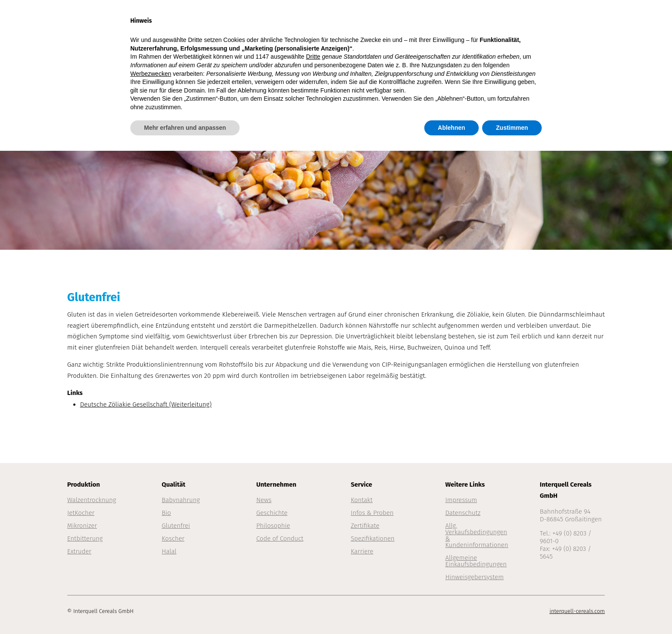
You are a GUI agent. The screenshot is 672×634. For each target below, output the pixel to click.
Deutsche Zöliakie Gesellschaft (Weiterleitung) (146, 404)
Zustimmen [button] (512, 610)
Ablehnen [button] (452, 610)
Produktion (379, 18)
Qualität (433, 18)
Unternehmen (491, 18)
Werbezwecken (151, 556)
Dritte (313, 540)
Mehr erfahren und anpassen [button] (185, 610)
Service (547, 18)
